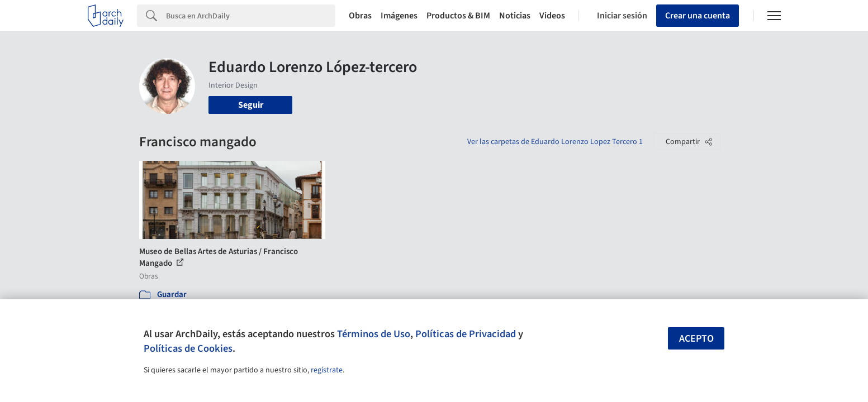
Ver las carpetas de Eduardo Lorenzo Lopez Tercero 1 (555, 142)
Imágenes (399, 16)
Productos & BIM (458, 16)
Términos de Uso (374, 334)
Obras (360, 16)
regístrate (327, 370)
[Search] (251, 16)
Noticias (515, 16)
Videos (552, 16)
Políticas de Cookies (188, 348)
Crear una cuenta (698, 16)
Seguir (251, 105)
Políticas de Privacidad (466, 334)
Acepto (696, 339)
